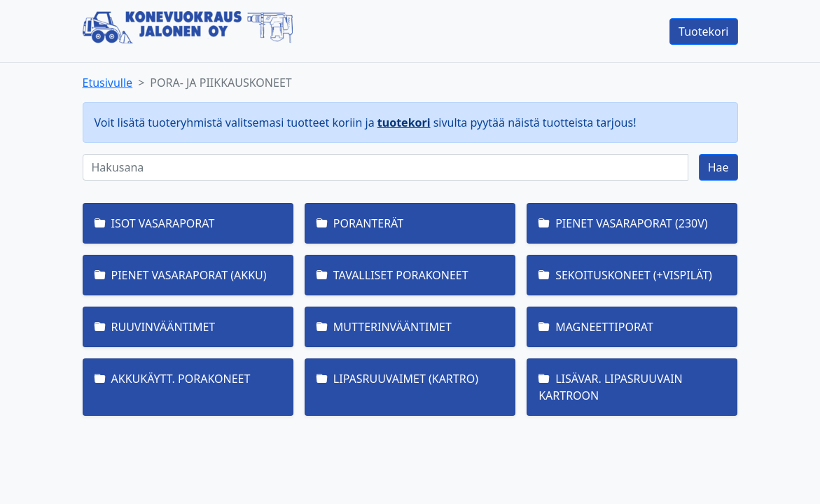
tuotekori (404, 122)
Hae (718, 167)
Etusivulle (108, 83)
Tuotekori (703, 31)
